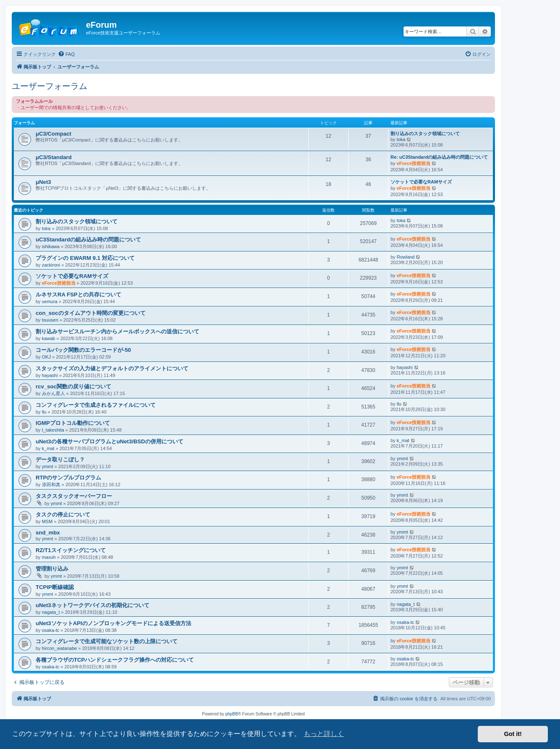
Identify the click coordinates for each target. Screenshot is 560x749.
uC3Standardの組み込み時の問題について (88, 240)
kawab (49, 338)
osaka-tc (51, 630)
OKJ (46, 357)
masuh (49, 557)
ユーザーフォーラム (49, 86)
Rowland (406, 257)
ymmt (48, 466)
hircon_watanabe (60, 648)
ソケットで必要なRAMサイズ (421, 182)
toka (401, 139)
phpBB (232, 714)
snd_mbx (48, 533)
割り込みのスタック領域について (425, 134)
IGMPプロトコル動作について (73, 423)
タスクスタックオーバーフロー (74, 496)
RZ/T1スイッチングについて (71, 550)
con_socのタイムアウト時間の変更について (91, 313)
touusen (50, 320)
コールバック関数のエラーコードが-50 (83, 350)
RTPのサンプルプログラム (68, 478)
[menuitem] (66, 54)
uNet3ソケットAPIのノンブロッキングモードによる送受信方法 (113, 623)
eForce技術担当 (414, 163)
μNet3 (43, 182)
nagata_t (51, 612)
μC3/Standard (54, 157)
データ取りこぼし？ (60, 460)
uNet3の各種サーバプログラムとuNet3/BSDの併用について (109, 441)
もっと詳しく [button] (324, 734)
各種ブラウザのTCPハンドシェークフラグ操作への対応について (115, 660)
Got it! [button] (513, 734)
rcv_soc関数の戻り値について (73, 386)
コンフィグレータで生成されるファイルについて (96, 405)
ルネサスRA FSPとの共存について (78, 295)
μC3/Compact (53, 134)
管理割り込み (52, 569)
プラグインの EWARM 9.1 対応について (85, 258)
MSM (47, 521)
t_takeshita (53, 430)
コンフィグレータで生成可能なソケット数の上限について (107, 641)
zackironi (51, 265)
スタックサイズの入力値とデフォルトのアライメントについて (112, 368)
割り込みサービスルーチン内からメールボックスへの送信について (117, 331)
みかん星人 (53, 393)
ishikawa (51, 246)
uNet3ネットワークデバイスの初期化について (92, 605)
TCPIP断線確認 (55, 587)
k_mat (48, 448)
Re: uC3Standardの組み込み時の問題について (439, 157)
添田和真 (51, 484)
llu (44, 412)
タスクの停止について (63, 515)
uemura (50, 301)
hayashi (50, 375)
